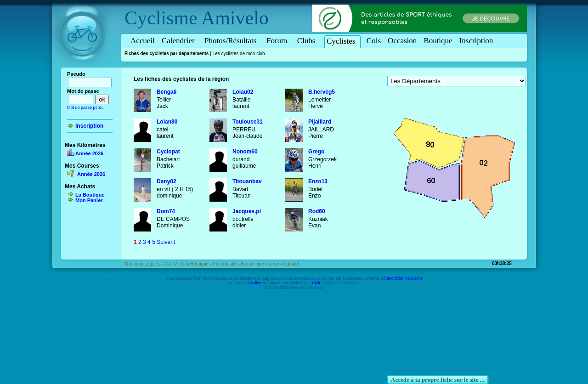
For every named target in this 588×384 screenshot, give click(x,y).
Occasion (402, 41)
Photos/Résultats (232, 41)
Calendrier (180, 41)
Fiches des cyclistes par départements (167, 54)
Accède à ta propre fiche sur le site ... (438, 380)
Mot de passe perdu (85, 107)
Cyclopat (168, 152)
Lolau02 (243, 92)
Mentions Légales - (144, 264)
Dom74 (166, 211)
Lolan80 (167, 122)
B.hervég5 (322, 92)
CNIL (317, 283)
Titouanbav (247, 181)
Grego (316, 152)
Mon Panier (89, 200)
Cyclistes (342, 41)
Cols (374, 41)
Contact (291, 264)
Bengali (167, 92)
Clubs (308, 41)
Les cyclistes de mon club (239, 54)
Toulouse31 (248, 122)
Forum (278, 41)
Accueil (143, 41)
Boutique (438, 41)
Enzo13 (318, 181)
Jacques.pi (247, 211)
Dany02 (167, 181)
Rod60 (317, 211)
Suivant (166, 242)
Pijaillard (320, 122)
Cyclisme (161, 18)
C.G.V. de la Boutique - (189, 264)
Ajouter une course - (262, 264)
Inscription (476, 41)
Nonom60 (245, 152)
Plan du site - (227, 264)
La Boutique (90, 195)
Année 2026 (89, 153)
